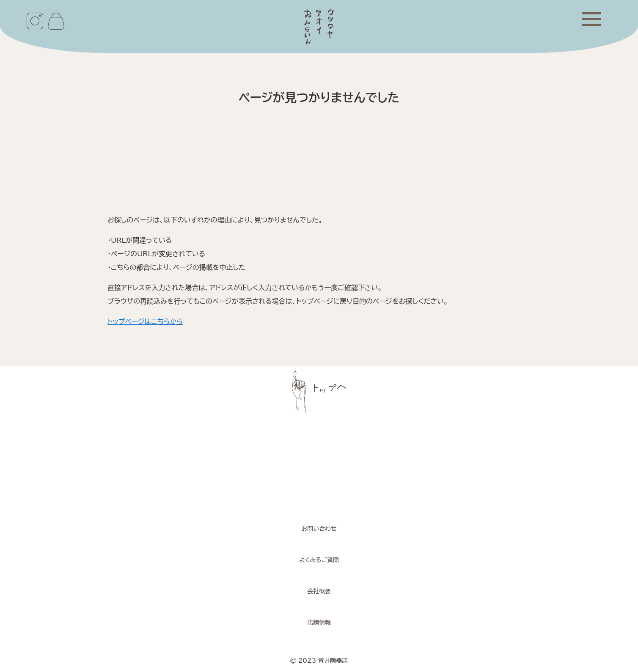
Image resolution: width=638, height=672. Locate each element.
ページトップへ (319, 392)
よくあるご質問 (319, 560)
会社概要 (319, 591)
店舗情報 (319, 623)
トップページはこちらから (145, 321)
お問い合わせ (319, 529)
